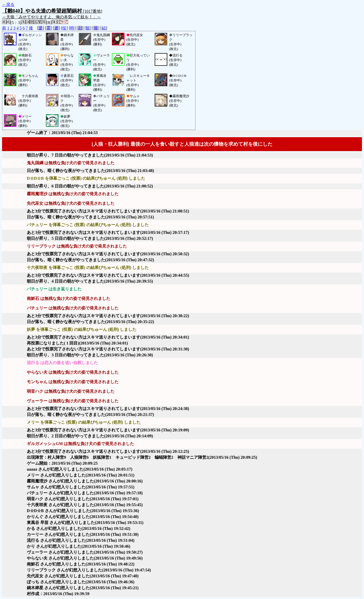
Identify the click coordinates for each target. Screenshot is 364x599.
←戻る (8, 5)
